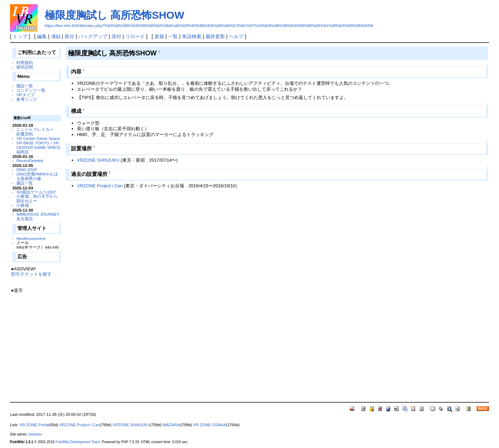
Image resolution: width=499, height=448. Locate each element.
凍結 (56, 36)
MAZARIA (172, 425)
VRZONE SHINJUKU (98, 160)
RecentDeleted (30, 160)
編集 (42, 36)
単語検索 (192, 36)
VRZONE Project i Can (100, 186)
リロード (135, 36)
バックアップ (93, 36)
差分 (69, 36)
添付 (116, 36)
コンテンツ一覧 (31, 90)
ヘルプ (236, 36)
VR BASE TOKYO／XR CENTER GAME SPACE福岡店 (38, 147)
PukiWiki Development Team (78, 442)
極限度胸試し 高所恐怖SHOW (115, 15)
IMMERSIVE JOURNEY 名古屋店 (38, 216)
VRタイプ (25, 95)
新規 (159, 36)
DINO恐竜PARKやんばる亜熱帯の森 (37, 176)
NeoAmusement (31, 238)
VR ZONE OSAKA (209, 425)
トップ (20, 36)
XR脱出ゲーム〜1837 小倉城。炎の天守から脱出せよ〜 (37, 196)
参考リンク (27, 99)
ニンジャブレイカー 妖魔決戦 (37, 132)
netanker (35, 434)
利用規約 (25, 62)
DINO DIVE (27, 169)
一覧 (173, 36)
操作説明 (25, 67)
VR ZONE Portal (34, 425)
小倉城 (23, 205)
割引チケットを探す (31, 274)
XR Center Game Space (38, 138)
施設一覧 (25, 86)
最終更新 (215, 36)
